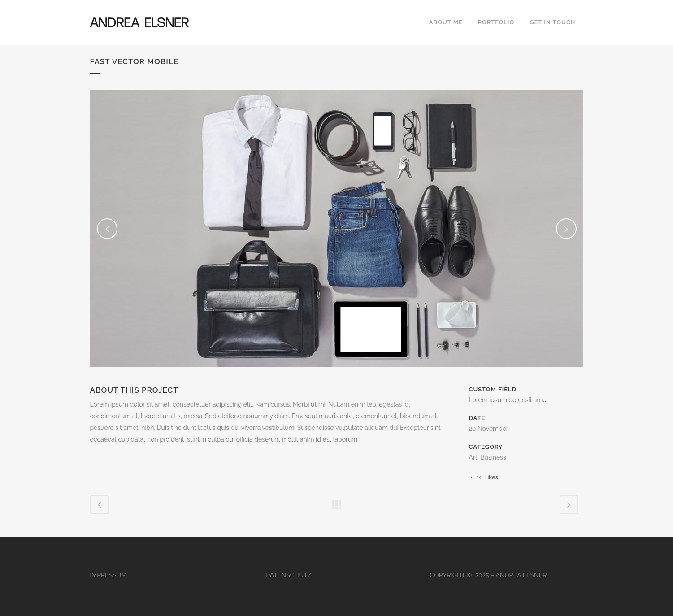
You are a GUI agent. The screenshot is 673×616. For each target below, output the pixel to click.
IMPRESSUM (109, 575)
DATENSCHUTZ (288, 575)
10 (487, 477)
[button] (20, 596)
